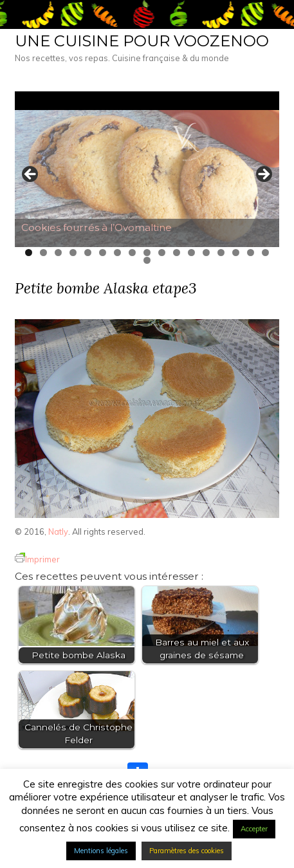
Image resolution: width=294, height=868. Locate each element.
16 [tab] (251, 253)
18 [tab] (147, 260)
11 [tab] (177, 253)
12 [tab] (191, 253)
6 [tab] (103, 253)
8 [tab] (132, 253)
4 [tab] (73, 253)
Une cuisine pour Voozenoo (142, 41)
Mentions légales (101, 851)
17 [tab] (265, 253)
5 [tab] (88, 253)
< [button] (31, 175)
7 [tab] (117, 253)
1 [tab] (29, 253)
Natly (58, 531)
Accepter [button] (254, 829)
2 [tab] (43, 253)
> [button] (263, 175)
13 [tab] (206, 253)
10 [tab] (162, 253)
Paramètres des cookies (187, 851)
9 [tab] (147, 253)
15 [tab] (236, 253)
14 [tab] (221, 253)
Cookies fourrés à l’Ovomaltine (96, 227)
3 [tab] (58, 253)
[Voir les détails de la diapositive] (147, 179)
